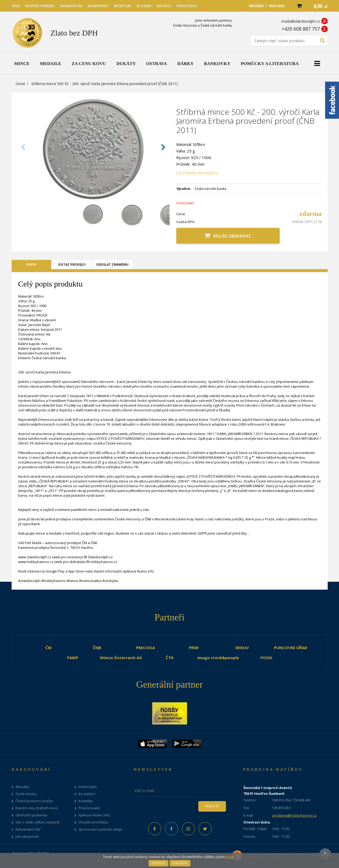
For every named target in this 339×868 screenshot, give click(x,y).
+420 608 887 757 (301, 29)
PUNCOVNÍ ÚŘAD (291, 648)
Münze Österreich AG (121, 658)
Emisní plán (88, 787)
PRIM (194, 648)
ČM (48, 648)
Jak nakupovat (27, 837)
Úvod (20, 84)
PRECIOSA (145, 648)
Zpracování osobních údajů (100, 829)
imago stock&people (218, 658)
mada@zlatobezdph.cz (301, 21)
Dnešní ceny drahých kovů (37, 808)
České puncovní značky (34, 801)
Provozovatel (89, 808)
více (229, 857)
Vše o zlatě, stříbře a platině (37, 822)
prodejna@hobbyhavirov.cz (295, 815)
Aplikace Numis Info (94, 815)
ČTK (170, 658)
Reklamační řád (28, 829)
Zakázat (180, 863)
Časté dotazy (26, 794)
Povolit (158, 863)
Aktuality (22, 787)
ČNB (97, 648)
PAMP (73, 658)
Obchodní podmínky (32, 815)
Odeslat (212, 806)
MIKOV (242, 648)
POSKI (266, 658)
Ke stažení (87, 794)
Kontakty (86, 801)
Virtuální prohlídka (93, 822)
